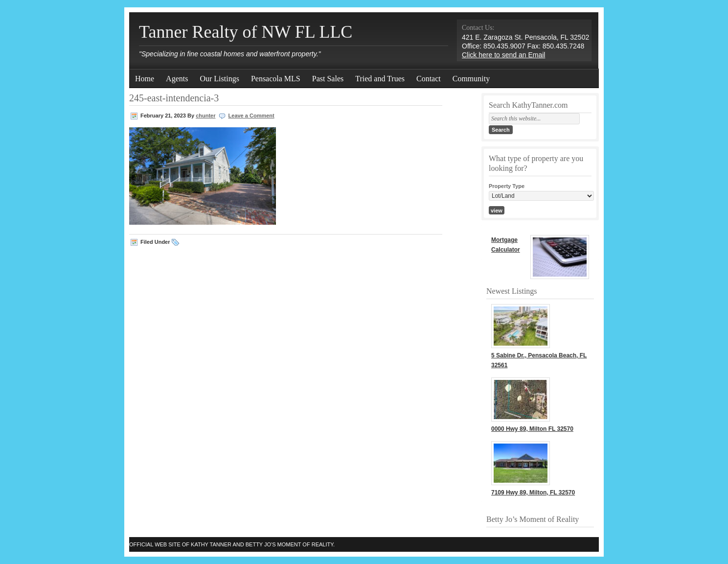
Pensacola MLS (276, 79)
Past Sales (328, 79)
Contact (429, 79)
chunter (205, 116)
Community (471, 79)
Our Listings (219, 79)
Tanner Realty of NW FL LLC (246, 32)
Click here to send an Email (503, 55)
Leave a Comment (251, 116)
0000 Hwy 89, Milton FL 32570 (532, 429)
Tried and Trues (380, 79)
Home (145, 79)
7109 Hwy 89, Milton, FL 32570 (533, 493)
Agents (177, 79)
